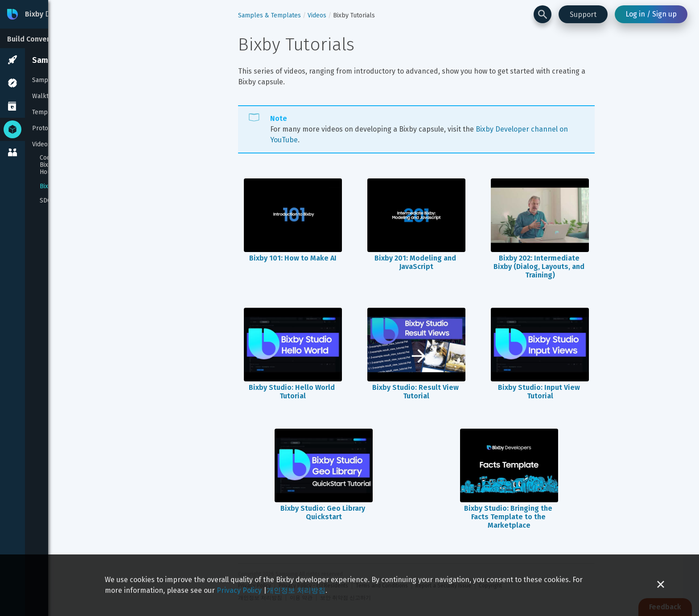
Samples (45, 80)
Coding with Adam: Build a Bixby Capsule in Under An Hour (78, 165)
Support (583, 14)
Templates (47, 112)
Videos (41, 144)
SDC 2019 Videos (63, 201)
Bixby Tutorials (61, 186)
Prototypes (48, 128)
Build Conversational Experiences (64, 39)
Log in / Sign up (651, 14)
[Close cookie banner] (661, 585)
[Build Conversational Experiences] (67, 38)
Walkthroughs (52, 96)
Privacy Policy (239, 590)
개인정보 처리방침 (296, 590)
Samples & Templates (71, 60)
